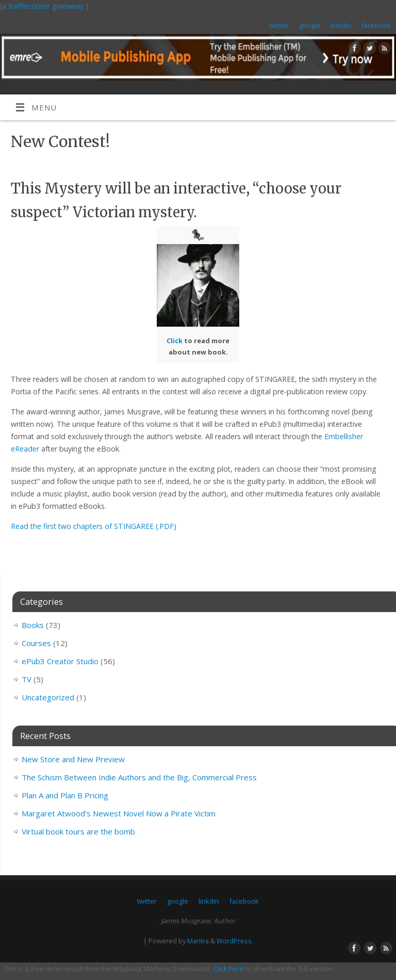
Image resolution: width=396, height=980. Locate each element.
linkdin (341, 25)
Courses (36, 643)
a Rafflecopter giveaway (43, 6)
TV (27, 679)
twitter (279, 25)
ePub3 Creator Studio (60, 661)
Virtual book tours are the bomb (78, 831)
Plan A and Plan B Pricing (65, 795)
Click (175, 341)
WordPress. (235, 941)
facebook (376, 25)
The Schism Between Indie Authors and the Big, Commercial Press (139, 777)
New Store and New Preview (73, 759)
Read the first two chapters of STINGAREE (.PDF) (94, 526)
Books (33, 625)
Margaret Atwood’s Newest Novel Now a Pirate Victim (119, 813)
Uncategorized (48, 697)
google (310, 25)
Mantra (198, 941)
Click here (229, 969)
